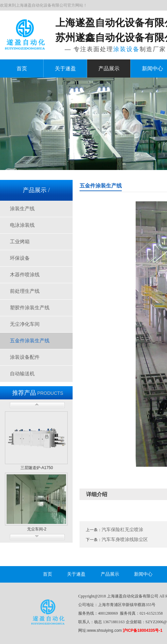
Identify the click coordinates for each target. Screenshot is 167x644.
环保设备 (20, 258)
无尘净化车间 (25, 324)
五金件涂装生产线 (30, 341)
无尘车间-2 (37, 529)
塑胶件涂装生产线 (30, 308)
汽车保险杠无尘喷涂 (122, 529)
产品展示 (109, 68)
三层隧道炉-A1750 (37, 468)
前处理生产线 (25, 291)
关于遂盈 (65, 68)
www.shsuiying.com (104, 630)
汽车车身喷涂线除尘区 (125, 539)
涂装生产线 (22, 209)
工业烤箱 (20, 242)
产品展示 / (36, 190)
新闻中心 (143, 574)
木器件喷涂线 (25, 275)
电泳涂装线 (22, 225)
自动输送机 (22, 374)
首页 (22, 68)
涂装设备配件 (25, 357)
